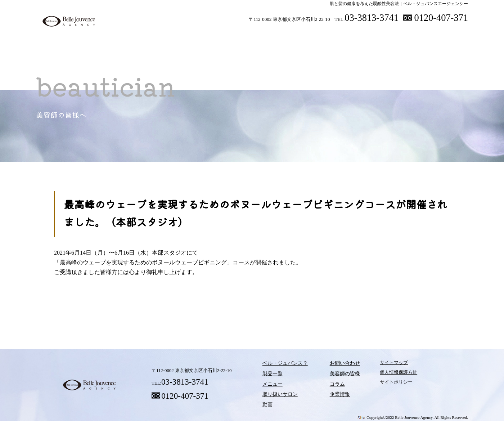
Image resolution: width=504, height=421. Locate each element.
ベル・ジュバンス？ (131, 36)
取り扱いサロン (272, 36)
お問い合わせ (334, 365)
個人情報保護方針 (385, 374)
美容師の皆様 (385, 36)
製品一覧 (178, 36)
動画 (319, 36)
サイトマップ (381, 365)
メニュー (225, 36)
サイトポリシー (383, 384)
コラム (346, 313)
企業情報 (330, 394)
